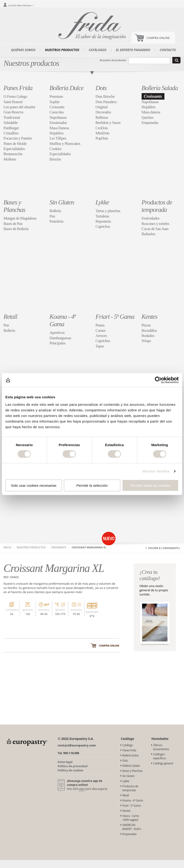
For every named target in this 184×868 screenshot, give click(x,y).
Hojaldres (57, 133)
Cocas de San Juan (155, 229)
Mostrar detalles (156, 471)
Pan (52, 216)
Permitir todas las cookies (150, 485)
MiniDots (102, 133)
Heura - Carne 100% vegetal (131, 818)
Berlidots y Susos (108, 123)
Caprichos (103, 226)
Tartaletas (102, 216)
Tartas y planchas (108, 211)
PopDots (102, 138)
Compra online (109, 646)
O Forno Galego (15, 96)
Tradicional (12, 117)
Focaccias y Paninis (18, 138)
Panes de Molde (15, 144)
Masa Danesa (59, 128)
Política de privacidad (73, 766)
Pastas (100, 325)
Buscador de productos (113, 60)
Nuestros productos (62, 50)
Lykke (102, 202)
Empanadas (150, 123)
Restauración (13, 154)
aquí (82, 789)
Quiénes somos (23, 50)
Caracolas (57, 112)
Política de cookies (71, 770)
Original (101, 107)
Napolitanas (58, 117)
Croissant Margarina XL (89, 547)
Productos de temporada (157, 206)
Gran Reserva (13, 112)
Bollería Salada (160, 88)
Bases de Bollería (16, 229)
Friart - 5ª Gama (115, 317)
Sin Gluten (62, 202)
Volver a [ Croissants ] (164, 548)
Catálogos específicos (159, 756)
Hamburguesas (60, 338)
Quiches (148, 117)
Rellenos (102, 117)
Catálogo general (163, 763)
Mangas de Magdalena (20, 218)
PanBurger (11, 128)
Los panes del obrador (19, 107)
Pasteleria (56, 221)
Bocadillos (149, 331)
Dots (101, 88)
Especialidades (14, 149)
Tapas (100, 346)
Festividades (151, 218)
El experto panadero (133, 50)
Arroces (101, 336)
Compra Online (158, 38)
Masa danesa (151, 112)
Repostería (103, 221)
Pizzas (146, 325)
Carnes (101, 331)
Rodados (148, 336)
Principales (58, 343)
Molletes (10, 159)
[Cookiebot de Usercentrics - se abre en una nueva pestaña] (158, 380)
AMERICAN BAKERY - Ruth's (132, 827)
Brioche (55, 159)
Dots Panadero (106, 102)
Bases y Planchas (14, 206)
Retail (10, 317)
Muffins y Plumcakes (65, 144)
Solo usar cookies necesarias (34, 485)
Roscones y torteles (155, 224)
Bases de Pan (13, 224)
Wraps (146, 341)
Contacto (168, 50)
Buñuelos (148, 234)
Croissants (57, 107)
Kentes (150, 317)
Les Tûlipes (58, 138)
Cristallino (11, 133)
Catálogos (98, 50)
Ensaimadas (58, 123)
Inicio (7, 547)
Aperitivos (57, 333)
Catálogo (128, 745)
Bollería (55, 211)
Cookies (56, 149)
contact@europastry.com (77, 745)
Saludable (11, 123)
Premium (56, 96)
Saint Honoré (13, 102)
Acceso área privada (20, 5)
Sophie (55, 102)
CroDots (102, 128)
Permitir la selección (92, 485)
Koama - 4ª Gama (63, 320)
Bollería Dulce (67, 88)
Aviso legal (65, 762)
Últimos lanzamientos (161, 747)
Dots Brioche (105, 96)
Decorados (103, 112)
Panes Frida (18, 88)
